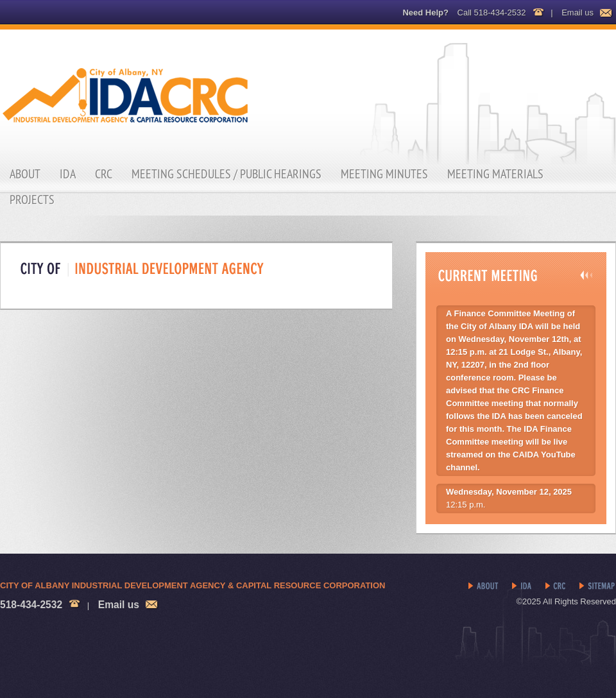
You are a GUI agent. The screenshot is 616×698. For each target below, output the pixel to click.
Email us (577, 13)
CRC (104, 174)
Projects (32, 200)
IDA (68, 174)
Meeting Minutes (384, 174)
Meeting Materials (495, 174)
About (25, 174)
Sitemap (598, 586)
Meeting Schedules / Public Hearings (227, 174)
